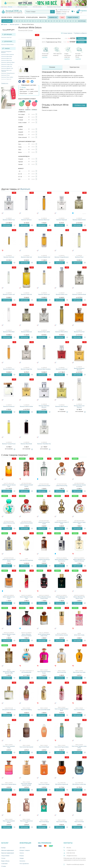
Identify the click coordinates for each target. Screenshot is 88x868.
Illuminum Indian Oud (7, 66)
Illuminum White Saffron (62, 332)
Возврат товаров (25, 850)
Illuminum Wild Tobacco (62, 406)
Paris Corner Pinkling (26, 710)
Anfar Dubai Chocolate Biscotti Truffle (9, 672)
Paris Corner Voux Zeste (79, 672)
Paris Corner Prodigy (62, 822)
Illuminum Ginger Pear (7, 64)
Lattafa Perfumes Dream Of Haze (62, 523)
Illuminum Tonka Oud (26, 294)
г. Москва (10, 7)
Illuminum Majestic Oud (7, 68)
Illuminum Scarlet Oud (62, 369)
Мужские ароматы (19, 17)
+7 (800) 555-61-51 (64, 10)
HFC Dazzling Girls (26, 672)
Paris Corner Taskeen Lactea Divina (79, 747)
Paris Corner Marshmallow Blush (62, 710)
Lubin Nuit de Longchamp (26, 560)
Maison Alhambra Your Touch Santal (62, 598)
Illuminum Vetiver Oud (44, 294)
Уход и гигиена (5, 856)
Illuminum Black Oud (6, 58)
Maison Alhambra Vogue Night (9, 635)
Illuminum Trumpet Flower (9, 444)
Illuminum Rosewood (9, 406)
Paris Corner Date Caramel (26, 747)
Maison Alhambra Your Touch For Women (79, 560)
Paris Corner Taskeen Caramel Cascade (26, 784)
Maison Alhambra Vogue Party (26, 598)
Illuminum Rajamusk (62, 220)
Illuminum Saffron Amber (26, 406)
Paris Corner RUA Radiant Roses (44, 672)
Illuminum (25, 189)
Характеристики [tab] (75, 67)
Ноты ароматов (24, 864)
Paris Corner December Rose (9, 747)
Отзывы (4, 866)
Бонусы (22, 856)
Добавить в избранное (80, 33)
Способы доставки (22, 7)
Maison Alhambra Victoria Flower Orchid (44, 598)
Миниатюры (43, 17)
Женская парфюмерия (8, 850)
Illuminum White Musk (9, 332)
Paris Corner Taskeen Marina (9, 784)
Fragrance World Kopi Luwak (44, 560)
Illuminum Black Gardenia (8, 55)
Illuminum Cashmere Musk (8, 62)
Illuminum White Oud (26, 332)
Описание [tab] (52, 67)
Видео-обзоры (5, 861)
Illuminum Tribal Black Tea (44, 444)
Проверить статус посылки (54, 7)
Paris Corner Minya (44, 822)
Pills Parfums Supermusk (62, 784)
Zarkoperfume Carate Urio (9, 710)
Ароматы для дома (32, 17)
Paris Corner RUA (62, 672)
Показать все (5, 83)
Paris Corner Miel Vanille (44, 710)
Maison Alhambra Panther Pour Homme (62, 560)
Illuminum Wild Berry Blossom (44, 406)
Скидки (68, 7)
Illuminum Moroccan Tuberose (6, 71)
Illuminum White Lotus (62, 294)
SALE (62, 18)
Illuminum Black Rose (7, 60)
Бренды (4, 848)
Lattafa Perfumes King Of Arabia (9, 560)
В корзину (81, 38)
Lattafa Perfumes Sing (9, 523)
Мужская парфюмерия (8, 853)
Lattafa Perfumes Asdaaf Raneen (26, 486)
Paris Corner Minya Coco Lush (26, 822)
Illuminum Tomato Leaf (9, 294)
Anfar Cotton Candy (79, 635)
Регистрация (83, 7)
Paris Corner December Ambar (9, 822)
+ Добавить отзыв (80, 105)
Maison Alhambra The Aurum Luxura (79, 598)
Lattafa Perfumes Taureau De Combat (79, 486)
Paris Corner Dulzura (79, 710)
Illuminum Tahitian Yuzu (9, 220)
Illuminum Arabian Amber (8, 45)
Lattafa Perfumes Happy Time (79, 523)
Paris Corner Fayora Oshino (62, 747)
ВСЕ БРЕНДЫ (82, 21)
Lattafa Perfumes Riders (26, 523)
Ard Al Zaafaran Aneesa (62, 635)
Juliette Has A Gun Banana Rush (9, 486)
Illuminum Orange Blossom (8, 73)
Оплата (22, 853)
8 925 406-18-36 (71, 853)
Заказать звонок (61, 13)
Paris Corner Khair (79, 822)
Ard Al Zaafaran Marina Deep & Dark (44, 635)
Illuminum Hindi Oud (6, 37)
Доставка (22, 848)
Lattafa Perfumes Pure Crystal (44, 523)
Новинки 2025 (53, 18)
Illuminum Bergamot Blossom (6, 52)
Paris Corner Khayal (44, 747)
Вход (78, 7)
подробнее (45, 57)
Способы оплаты (37, 7)
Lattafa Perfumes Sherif (44, 486)
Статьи (3, 858)
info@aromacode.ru (72, 856)
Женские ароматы (7, 17)
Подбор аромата (73, 18)
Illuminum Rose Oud (79, 332)
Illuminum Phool (5, 75)
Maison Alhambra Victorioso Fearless (26, 635)
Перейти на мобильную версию (75, 864)
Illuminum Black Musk (7, 56)
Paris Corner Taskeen (44, 784)
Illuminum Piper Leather (7, 77)
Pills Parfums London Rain (79, 784)
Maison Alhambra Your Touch (9, 598)
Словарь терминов (68, 33)
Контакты (22, 861)
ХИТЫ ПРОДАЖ (7, 21)
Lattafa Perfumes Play (62, 486)
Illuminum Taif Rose (26, 220)
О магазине (4, 864)
